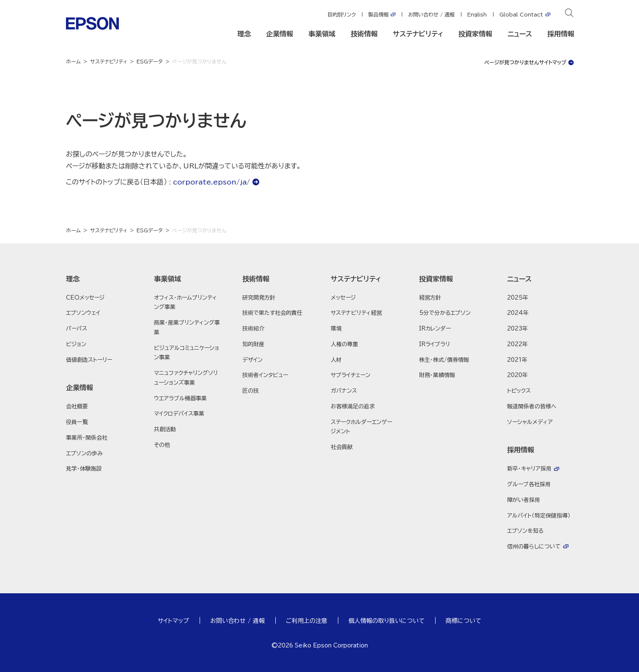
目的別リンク (341, 14)
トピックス (519, 391)
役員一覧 (77, 422)
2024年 (518, 313)
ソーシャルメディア (530, 422)
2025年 (518, 298)
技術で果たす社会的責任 (272, 313)
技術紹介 (253, 329)
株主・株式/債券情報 (444, 360)
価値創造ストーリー (89, 360)
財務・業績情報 (437, 375)
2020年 (517, 375)
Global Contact (521, 14)
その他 (162, 445)
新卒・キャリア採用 (529, 469)
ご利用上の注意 (307, 621)
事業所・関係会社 (87, 438)
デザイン (252, 360)
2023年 (517, 329)
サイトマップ (173, 621)
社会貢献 (342, 447)
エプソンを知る (525, 531)
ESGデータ (150, 61)
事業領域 (322, 34)
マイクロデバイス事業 (179, 414)
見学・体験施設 (84, 469)
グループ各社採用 (529, 484)
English (477, 14)
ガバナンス (344, 391)
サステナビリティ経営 (356, 313)
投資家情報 (475, 34)
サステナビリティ (418, 34)
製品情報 (378, 14)
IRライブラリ (435, 344)
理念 (244, 34)
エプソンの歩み (84, 453)
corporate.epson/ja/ (211, 182)
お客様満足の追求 (353, 406)
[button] (99, 279)
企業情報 (280, 34)
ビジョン (76, 344)
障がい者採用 (524, 500)
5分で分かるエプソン (445, 313)
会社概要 (77, 406)
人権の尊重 (344, 344)
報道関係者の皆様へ (532, 406)
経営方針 (430, 298)
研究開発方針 (259, 298)
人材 (336, 360)
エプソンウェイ (83, 313)
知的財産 (253, 344)
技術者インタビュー (265, 375)
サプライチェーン (351, 375)
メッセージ (343, 298)
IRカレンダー (435, 329)
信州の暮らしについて (534, 547)
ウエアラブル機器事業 (180, 398)
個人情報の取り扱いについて (387, 621)
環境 (336, 329)
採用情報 (561, 34)
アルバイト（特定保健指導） (539, 516)
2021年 (517, 360)
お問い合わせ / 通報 (431, 14)
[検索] (569, 14)
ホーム (73, 61)
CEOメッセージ (85, 298)
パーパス (77, 329)
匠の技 (251, 391)
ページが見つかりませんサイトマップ (525, 62)
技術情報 (364, 34)
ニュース (520, 34)
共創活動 (165, 429)
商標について (463, 621)
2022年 (517, 344)
